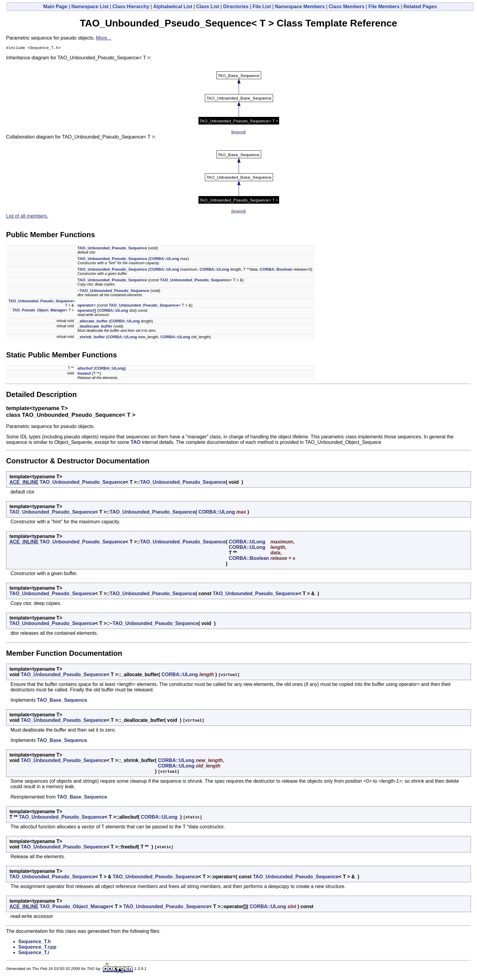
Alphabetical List (173, 7)
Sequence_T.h (35, 942)
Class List (208, 7)
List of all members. (27, 217)
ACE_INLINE (24, 483)
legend (238, 133)
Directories (236, 7)
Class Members (347, 7)
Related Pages (420, 7)
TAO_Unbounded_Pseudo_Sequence (112, 249)
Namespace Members (300, 7)
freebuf (84, 374)
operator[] (87, 311)
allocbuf (85, 369)
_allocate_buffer (93, 322)
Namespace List (90, 7)
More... (103, 38)
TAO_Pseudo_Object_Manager (39, 311)
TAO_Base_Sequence (62, 701)
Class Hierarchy (131, 7)
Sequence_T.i (34, 953)
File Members (384, 7)
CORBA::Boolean (276, 270)
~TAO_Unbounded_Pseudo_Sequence (113, 292)
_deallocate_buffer (95, 327)
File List (262, 7)
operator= (86, 306)
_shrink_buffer (91, 338)
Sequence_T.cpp (37, 948)
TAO (136, 443)
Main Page (55, 7)
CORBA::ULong (164, 260)
